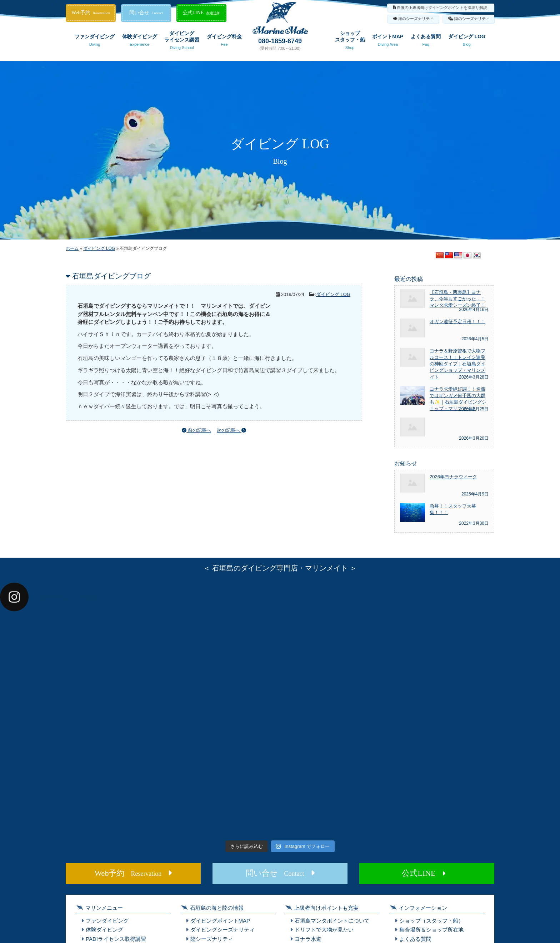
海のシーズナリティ (416, 19)
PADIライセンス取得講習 (116, 939)
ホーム (72, 248)
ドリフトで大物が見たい (324, 930)
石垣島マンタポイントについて (332, 921)
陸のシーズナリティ (472, 19)
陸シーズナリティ (212, 939)
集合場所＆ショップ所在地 (431, 930)
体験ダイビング (140, 41)
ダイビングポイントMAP (220, 921)
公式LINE (202, 13)
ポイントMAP (388, 41)
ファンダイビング (95, 41)
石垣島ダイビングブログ (111, 276)
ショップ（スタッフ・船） (431, 921)
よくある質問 (426, 41)
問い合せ (146, 13)
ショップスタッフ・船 (350, 41)
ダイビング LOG (467, 41)
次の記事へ (231, 430)
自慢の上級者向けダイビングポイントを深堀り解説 (442, 8)
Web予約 (91, 13)
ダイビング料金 (224, 41)
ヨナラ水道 (308, 939)
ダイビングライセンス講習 (182, 41)
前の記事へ (196, 430)
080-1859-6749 (280, 41)
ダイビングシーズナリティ (222, 930)
